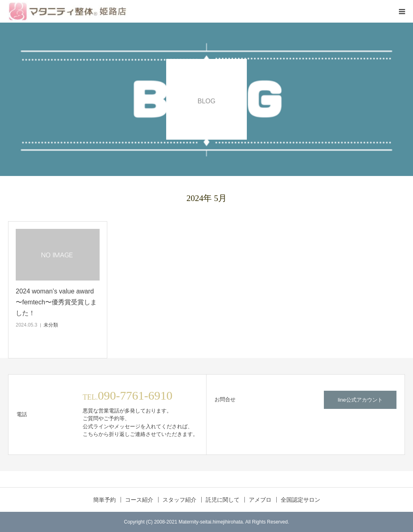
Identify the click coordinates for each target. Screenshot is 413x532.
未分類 (51, 325)
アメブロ (260, 500)
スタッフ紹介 (179, 500)
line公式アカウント (360, 400)
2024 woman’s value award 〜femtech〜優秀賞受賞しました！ (56, 302)
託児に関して (223, 500)
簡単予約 (104, 500)
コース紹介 (139, 500)
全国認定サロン (300, 500)
